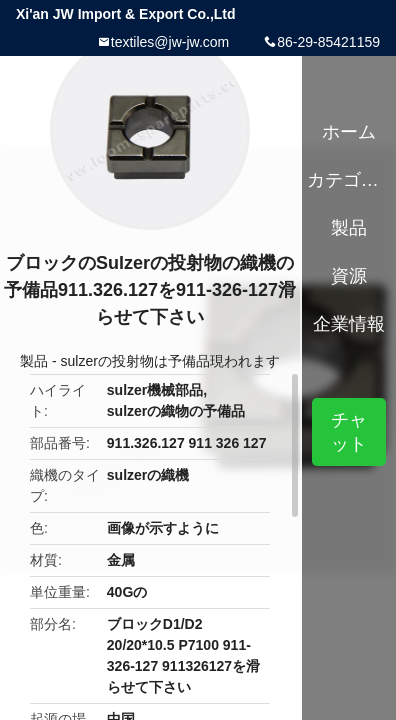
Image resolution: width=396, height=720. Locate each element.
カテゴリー (349, 180)
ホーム (349, 132)
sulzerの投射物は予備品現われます (170, 361)
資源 (349, 276)
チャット (349, 432)
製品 (34, 361)
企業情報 (349, 324)
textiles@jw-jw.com (170, 42)
